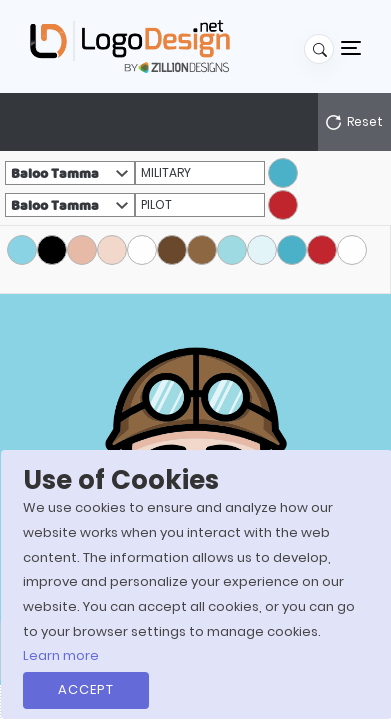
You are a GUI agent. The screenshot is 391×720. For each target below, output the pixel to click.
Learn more (61, 655)
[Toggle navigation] (351, 47)
